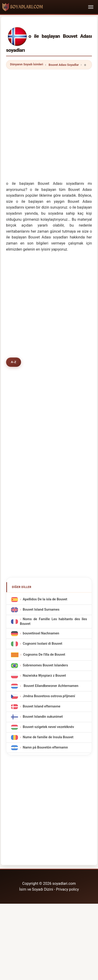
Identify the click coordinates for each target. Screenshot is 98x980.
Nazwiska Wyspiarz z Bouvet (44, 676)
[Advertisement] (49, 122)
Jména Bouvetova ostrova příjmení (49, 696)
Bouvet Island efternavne (42, 706)
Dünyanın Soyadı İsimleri (27, 64)
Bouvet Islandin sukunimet (43, 717)
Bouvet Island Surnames (41, 610)
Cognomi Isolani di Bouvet (42, 644)
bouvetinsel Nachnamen (41, 633)
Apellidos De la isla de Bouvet (45, 600)
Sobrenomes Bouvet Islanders (45, 665)
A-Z (13, 362)
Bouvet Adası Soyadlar (64, 65)
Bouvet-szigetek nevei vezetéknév (48, 727)
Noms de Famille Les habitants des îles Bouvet (53, 621)
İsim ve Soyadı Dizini (36, 889)
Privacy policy (68, 889)
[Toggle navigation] (91, 7)
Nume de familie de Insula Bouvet (48, 737)
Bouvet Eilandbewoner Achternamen (51, 686)
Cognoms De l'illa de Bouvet (44, 655)
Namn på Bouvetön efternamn (45, 747)
